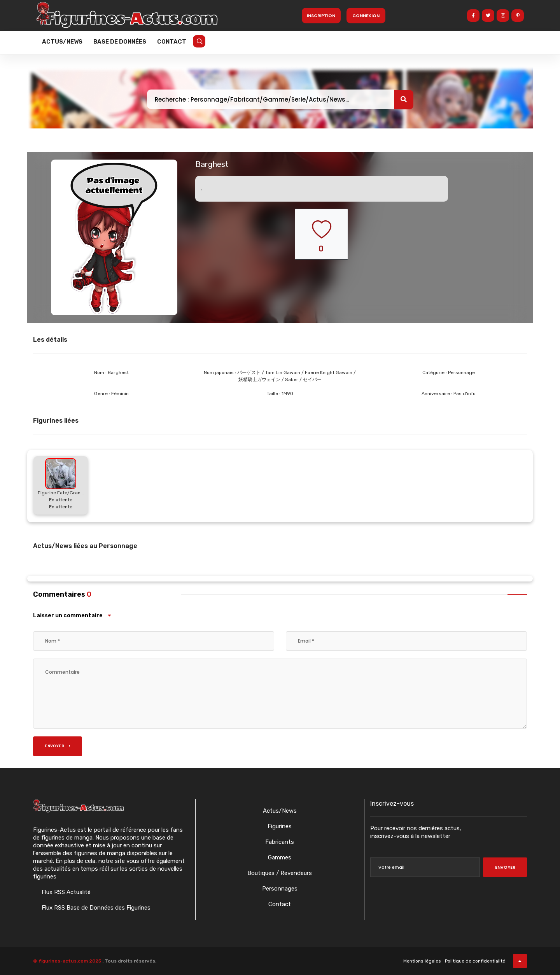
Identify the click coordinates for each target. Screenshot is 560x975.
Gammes (280, 857)
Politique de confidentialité (475, 961)
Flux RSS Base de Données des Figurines (95, 908)
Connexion (366, 16)
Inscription (321, 16)
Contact (172, 42)
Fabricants (280, 842)
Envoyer (58, 746)
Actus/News (62, 42)
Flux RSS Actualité (65, 892)
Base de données (120, 42)
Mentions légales (422, 961)
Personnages (280, 889)
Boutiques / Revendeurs (280, 873)
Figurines (280, 826)
